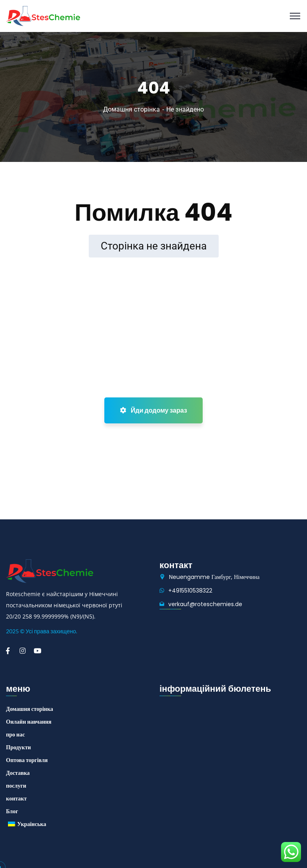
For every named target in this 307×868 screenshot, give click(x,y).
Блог (12, 811)
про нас (15, 734)
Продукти (18, 747)
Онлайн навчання (29, 722)
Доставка (18, 773)
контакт (16, 798)
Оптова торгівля (27, 760)
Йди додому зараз (153, 410)
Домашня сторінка (132, 109)
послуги (16, 786)
